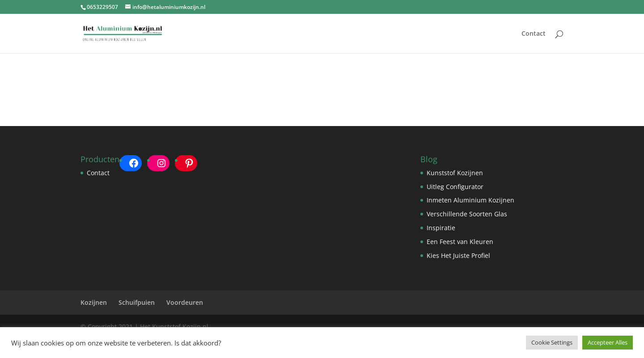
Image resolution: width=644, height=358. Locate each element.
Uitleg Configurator (455, 187)
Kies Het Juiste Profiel (458, 255)
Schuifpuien (137, 302)
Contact (534, 34)
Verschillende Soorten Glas (467, 214)
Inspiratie (441, 228)
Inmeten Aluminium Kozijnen (470, 200)
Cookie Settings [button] (552, 342)
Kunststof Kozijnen (455, 173)
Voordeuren (185, 302)
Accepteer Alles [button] (608, 342)
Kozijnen (94, 302)
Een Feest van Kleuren (460, 242)
